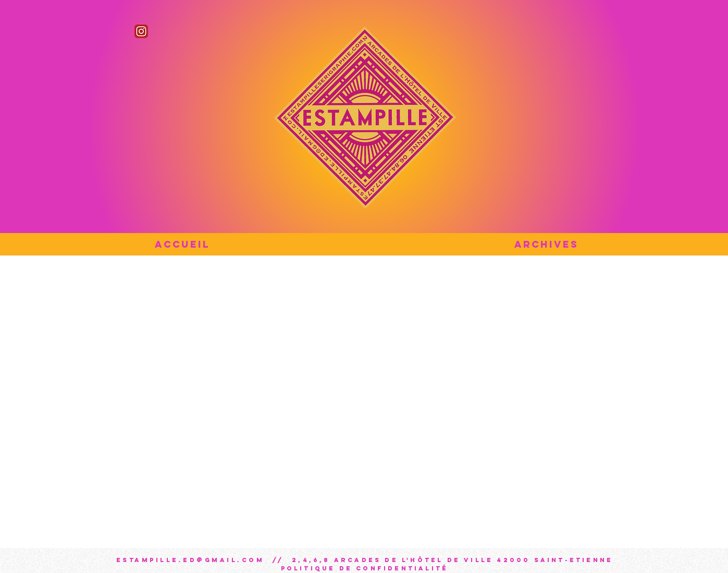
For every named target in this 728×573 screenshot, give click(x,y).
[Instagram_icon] (141, 31)
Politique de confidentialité (365, 568)
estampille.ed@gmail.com (190, 560)
